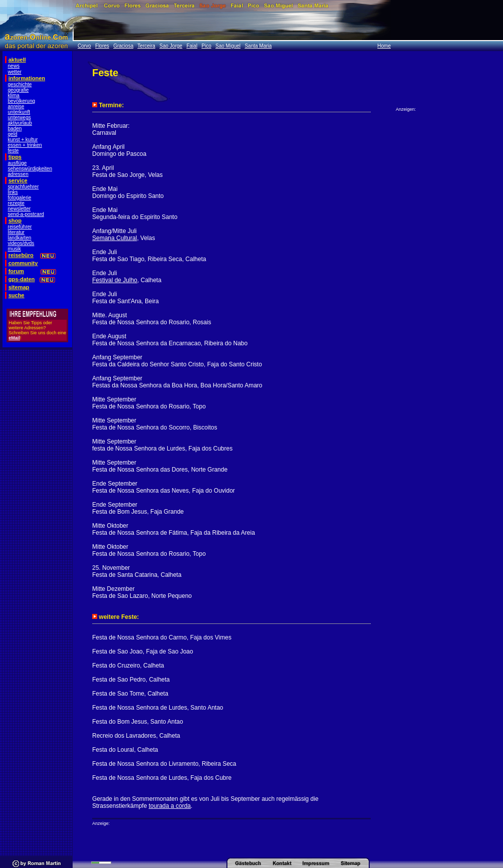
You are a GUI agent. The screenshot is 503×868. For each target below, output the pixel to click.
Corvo (84, 46)
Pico (206, 46)
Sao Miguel (228, 46)
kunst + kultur (23, 140)
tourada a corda (170, 806)
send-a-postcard (26, 214)
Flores (102, 46)
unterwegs (20, 118)
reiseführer (20, 227)
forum (16, 271)
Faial (192, 46)
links (13, 192)
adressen (18, 174)
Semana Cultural (114, 238)
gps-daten (22, 279)
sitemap (19, 287)
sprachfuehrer (24, 187)
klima (14, 95)
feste (14, 151)
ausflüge (18, 163)
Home (384, 46)
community (23, 263)
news (14, 66)
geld (13, 134)
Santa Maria (258, 46)
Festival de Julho (115, 280)
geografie (19, 90)
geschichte (20, 84)
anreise (16, 106)
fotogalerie (20, 198)
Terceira (146, 46)
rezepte (16, 203)
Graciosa (123, 46)
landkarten (20, 238)
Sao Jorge (171, 46)
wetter (15, 72)
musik (15, 249)
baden (15, 129)
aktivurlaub (20, 123)
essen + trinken (25, 145)
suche (17, 295)
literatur (16, 232)
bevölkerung (22, 101)
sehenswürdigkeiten (30, 169)
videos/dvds (21, 243)
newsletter (20, 209)
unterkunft (19, 112)
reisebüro (21, 255)
